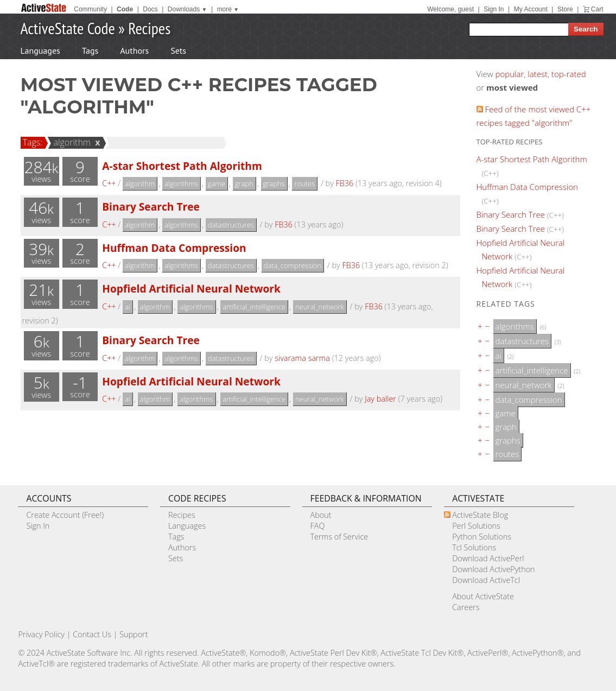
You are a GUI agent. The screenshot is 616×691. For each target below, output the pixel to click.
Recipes (149, 28)
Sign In (494, 9)
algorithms (181, 183)
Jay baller (380, 399)
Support (134, 634)
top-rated (569, 74)
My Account (531, 9)
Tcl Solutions (474, 547)
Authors (134, 50)
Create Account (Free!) (65, 515)
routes (304, 183)
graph (244, 183)
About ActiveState (483, 596)
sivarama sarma (302, 358)
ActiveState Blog (480, 515)
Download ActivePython (493, 569)
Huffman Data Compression (174, 248)
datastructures (231, 225)
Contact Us (92, 634)
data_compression (293, 265)
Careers (466, 607)
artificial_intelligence (254, 307)
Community (90, 9)
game (217, 183)
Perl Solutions (476, 526)
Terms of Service (339, 537)
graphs (274, 183)
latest (538, 74)
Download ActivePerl (488, 558)
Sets (178, 50)
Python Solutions (482, 537)
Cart (597, 9)
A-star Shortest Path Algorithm (182, 166)
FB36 (345, 183)
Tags (90, 50)
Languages (40, 50)
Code (125, 9)
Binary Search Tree (151, 207)
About (321, 515)
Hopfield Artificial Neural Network (191, 289)
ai (128, 307)
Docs (150, 9)
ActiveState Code (68, 28)
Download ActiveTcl (486, 580)
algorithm (70, 142)
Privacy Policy (41, 634)
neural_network (320, 307)
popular (510, 74)
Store (565, 9)
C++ (109, 183)
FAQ (318, 526)
